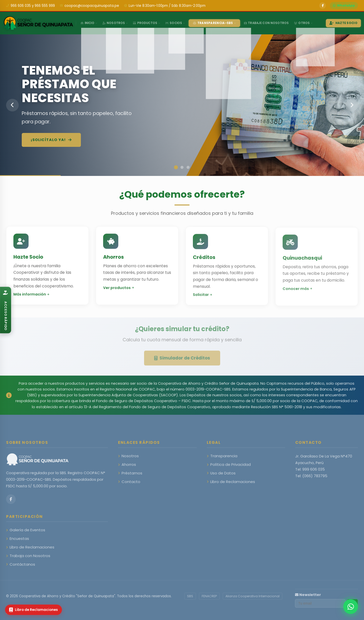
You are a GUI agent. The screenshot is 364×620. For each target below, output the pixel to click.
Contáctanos (21, 564)
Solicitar (202, 300)
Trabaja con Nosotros (28, 556)
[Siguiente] (352, 105)
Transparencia (222, 456)
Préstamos (130, 473)
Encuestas (18, 538)
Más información (31, 296)
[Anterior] (12, 105)
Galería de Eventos (26, 530)
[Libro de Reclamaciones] (33, 610)
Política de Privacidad (229, 464)
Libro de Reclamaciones (231, 482)
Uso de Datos (221, 473)
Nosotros (128, 456)
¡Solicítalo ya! (51, 140)
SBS (190, 596)
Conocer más (297, 294)
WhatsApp (344, 5)
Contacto (129, 482)
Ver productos (118, 290)
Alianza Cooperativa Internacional (253, 596)
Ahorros (127, 464)
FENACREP (209, 596)
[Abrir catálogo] (6, 310)
